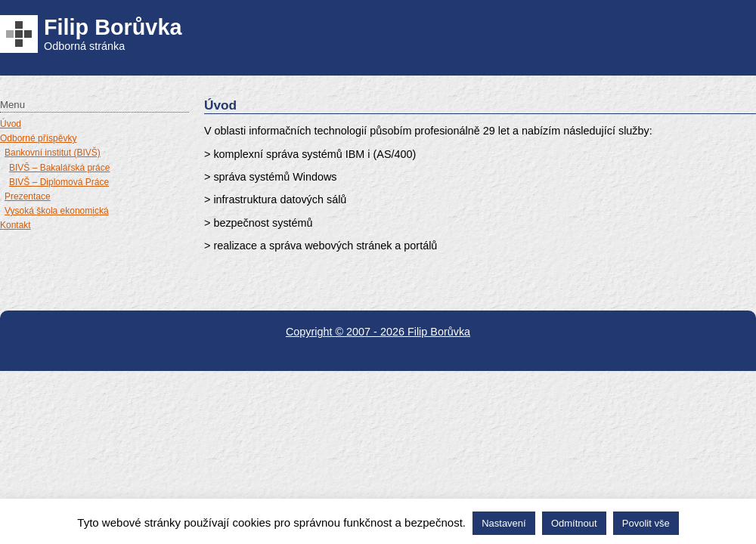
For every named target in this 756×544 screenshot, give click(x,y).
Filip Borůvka (113, 27)
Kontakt (15, 225)
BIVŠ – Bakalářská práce (59, 168)
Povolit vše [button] (646, 523)
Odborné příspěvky (38, 138)
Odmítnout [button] (574, 523)
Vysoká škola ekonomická (57, 211)
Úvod (11, 124)
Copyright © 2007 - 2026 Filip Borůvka (378, 332)
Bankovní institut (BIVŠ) (53, 153)
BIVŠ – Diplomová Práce (59, 182)
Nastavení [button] (504, 523)
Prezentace (28, 196)
